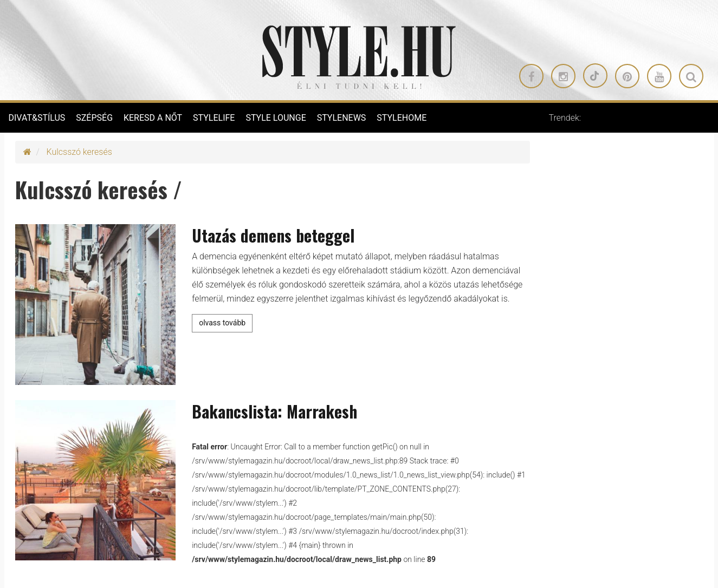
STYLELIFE (214, 118)
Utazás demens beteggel (273, 235)
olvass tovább (222, 323)
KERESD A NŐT (153, 118)
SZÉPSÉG (94, 118)
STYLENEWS (342, 118)
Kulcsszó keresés (79, 152)
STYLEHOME (402, 118)
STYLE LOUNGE (276, 118)
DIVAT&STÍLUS (37, 118)
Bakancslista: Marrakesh (274, 411)
